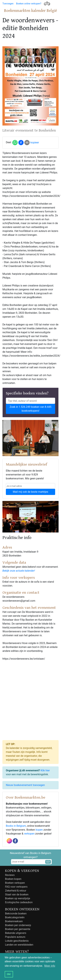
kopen (39, 830)
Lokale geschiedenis (17, 941)
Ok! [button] (9, 974)
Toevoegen (8, 4)
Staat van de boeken (17, 895)
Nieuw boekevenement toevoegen (25, 785)
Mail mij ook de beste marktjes (30, 492)
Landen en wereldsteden (19, 945)
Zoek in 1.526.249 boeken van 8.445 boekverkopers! (30, 409)
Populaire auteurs (15, 937)
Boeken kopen (13, 879)
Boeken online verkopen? (29, 4)
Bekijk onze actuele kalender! (19, 571)
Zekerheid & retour (16, 891)
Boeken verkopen (15, 883)
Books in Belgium (16, 826)
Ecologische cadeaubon (19, 902)
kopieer (35, 142)
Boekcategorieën (15, 917)
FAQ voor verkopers (16, 887)
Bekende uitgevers (16, 933)
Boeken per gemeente (18, 929)
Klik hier (45, 770)
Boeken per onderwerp (18, 925)
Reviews (10, 875)
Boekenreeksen (14, 921)
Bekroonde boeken (16, 914)
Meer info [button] (50, 966)
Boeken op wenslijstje (18, 898)
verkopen (29, 834)
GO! (48, 862)
